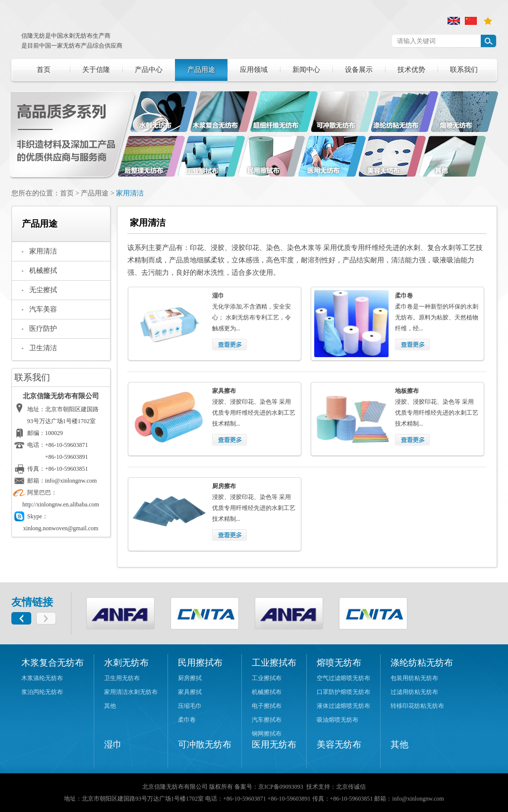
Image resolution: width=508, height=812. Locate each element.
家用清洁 (130, 193)
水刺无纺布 (126, 663)
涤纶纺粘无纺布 (422, 663)
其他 (110, 706)
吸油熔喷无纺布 (338, 720)
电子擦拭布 (267, 706)
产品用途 (201, 70)
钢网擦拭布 (267, 734)
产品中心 (149, 70)
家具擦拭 (190, 692)
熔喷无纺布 (339, 663)
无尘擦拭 (43, 290)
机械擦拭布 (267, 692)
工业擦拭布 (274, 663)
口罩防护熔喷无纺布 (343, 692)
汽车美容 (43, 309)
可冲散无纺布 (205, 745)
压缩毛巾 (190, 706)
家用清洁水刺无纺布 (131, 692)
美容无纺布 (339, 745)
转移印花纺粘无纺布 (417, 706)
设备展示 (359, 70)
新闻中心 (306, 70)
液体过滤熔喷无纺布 (343, 706)
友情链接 (32, 602)
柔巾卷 (187, 720)
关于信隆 (96, 70)
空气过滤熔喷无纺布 (343, 678)
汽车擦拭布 (267, 720)
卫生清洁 (43, 348)
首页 (44, 70)
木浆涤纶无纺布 (42, 678)
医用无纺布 (274, 745)
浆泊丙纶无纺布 (42, 692)
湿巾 (113, 745)
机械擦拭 (43, 271)
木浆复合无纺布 (53, 663)
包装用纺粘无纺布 (414, 678)
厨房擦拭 (190, 678)
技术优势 (411, 70)
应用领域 (254, 70)
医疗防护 (43, 329)
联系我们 (464, 70)
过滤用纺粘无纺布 (414, 692)
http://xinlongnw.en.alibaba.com (61, 504)
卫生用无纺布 (122, 678)
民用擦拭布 (200, 663)
